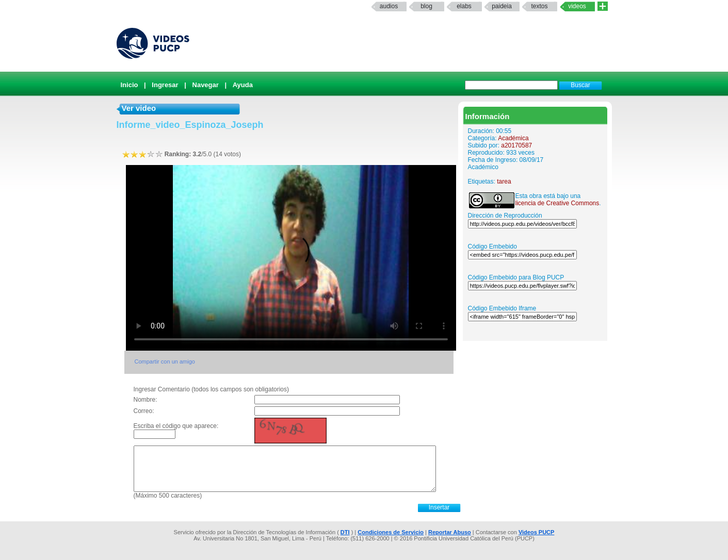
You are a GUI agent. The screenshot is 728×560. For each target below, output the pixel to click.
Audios (389, 6)
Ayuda (243, 85)
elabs (464, 6)
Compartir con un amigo (165, 361)
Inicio (130, 85)
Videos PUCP (537, 532)
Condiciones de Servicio (391, 532)
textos (539, 6)
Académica (513, 138)
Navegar (206, 85)
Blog (426, 6)
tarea (504, 182)
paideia (502, 6)
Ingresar (165, 85)
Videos (577, 6)
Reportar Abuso (450, 532)
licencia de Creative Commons (557, 203)
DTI (345, 532)
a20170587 (516, 145)
